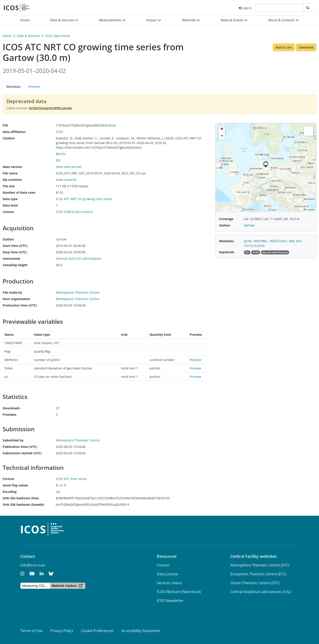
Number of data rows (19, 192)
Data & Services (28, 36)
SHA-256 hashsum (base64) (23, 504)
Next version (12, 167)
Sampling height (15, 265)
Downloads (11, 408)
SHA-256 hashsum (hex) (21, 498)
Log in (245, 8)
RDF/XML (261, 241)
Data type (10, 199)
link (112, 125)
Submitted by (13, 440)
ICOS (59, 132)
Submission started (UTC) (22, 453)
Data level (10, 205)
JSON (248, 241)
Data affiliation (14, 132)
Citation (9, 138)
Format (8, 479)
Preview (34, 87)
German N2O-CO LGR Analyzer (79, 259)
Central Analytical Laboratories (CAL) (261, 592)
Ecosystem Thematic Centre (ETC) (258, 574)
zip (58, 492)
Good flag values (15, 485)
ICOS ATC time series (71, 479)
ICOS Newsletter (170, 601)
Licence (8, 212)
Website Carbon (64, 586)
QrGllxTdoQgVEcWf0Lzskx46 (50, 108)
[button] (64, 20)
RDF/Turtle (279, 241)
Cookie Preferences (97, 631)
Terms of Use (31, 631)
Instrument (11, 259)
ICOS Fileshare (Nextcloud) (179, 592)
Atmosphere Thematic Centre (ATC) (260, 565)
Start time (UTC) (15, 246)
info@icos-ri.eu (33, 565)
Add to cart (284, 47)
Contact (163, 565)
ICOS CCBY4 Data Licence (74, 212)
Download (306, 47)
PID (5, 125)
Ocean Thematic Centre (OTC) (255, 583)
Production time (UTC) (20, 305)
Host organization (16, 299)
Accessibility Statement (141, 631)
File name (10, 173)
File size (9, 186)
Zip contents (12, 180)
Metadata (14, 87)
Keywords (227, 252)
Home (7, 36)
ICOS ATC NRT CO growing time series (84, 199)
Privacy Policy (62, 631)
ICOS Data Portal (58, 36)
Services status (169, 583)
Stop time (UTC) (15, 252)
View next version (69, 167)
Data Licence (167, 574)
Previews (10, 415)
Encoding (10, 492)
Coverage (226, 219)
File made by (12, 292)
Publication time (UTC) (20, 447)
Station (8, 239)
